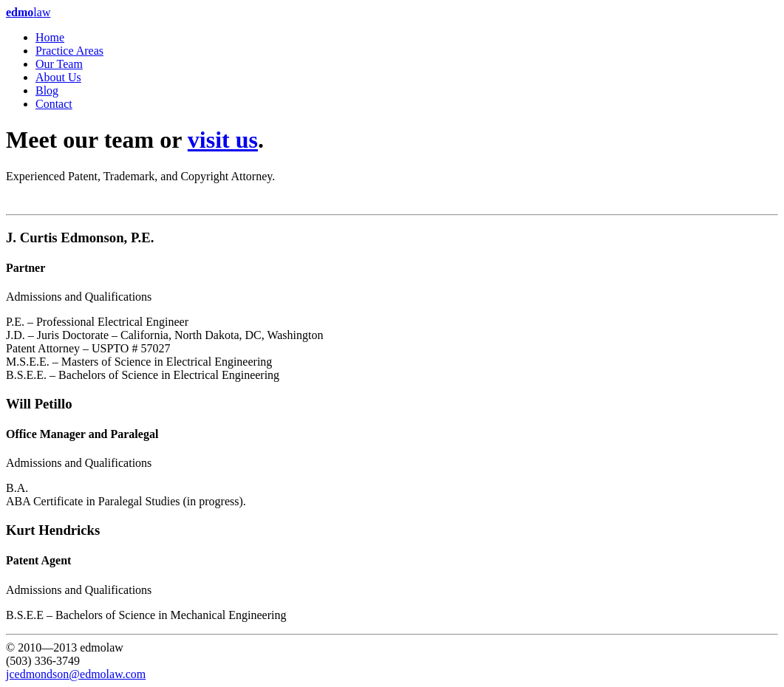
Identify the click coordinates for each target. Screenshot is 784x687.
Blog (47, 90)
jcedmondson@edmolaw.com (76, 674)
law (28, 12)
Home (50, 37)
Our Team (59, 64)
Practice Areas (69, 51)
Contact (54, 104)
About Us (58, 77)
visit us (223, 140)
